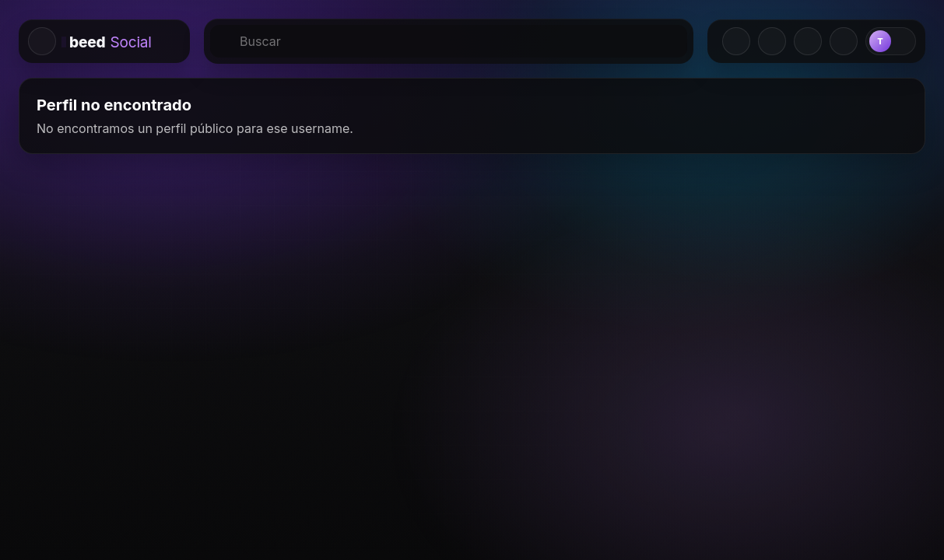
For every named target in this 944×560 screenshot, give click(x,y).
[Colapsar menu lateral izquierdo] (42, 41)
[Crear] (736, 41)
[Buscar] (449, 41)
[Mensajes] (808, 41)
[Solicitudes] (772, 41)
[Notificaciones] (844, 41)
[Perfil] (891, 41)
